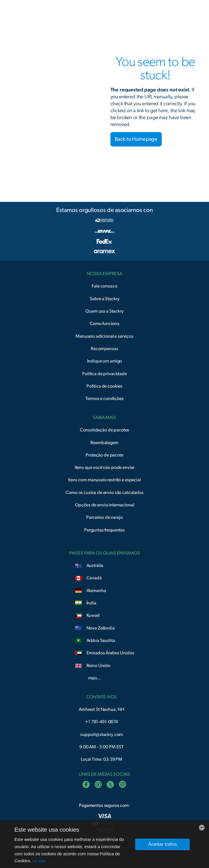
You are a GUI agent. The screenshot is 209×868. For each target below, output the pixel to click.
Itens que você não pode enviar (105, 467)
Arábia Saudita (101, 640)
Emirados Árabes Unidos (110, 653)
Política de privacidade (104, 374)
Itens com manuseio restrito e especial (104, 480)
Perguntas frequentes (104, 530)
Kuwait (93, 615)
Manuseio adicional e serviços (104, 336)
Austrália (95, 565)
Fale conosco (104, 286)
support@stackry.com (101, 734)
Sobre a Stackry (105, 299)
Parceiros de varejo (104, 517)
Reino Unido (98, 666)
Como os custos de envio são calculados (104, 493)
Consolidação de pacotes (105, 430)
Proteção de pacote (104, 455)
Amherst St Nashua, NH (101, 709)
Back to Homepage (136, 139)
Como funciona (104, 324)
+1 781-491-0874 (101, 722)
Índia (91, 603)
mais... (95, 678)
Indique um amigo (105, 361)
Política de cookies (104, 386)
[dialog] (104, 844)
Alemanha (96, 591)
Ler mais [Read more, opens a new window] (39, 861)
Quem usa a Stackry (104, 311)
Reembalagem (104, 443)
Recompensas (104, 349)
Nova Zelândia (101, 628)
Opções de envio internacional (105, 505)
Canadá (94, 578)
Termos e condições (104, 399)
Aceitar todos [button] (162, 844)
